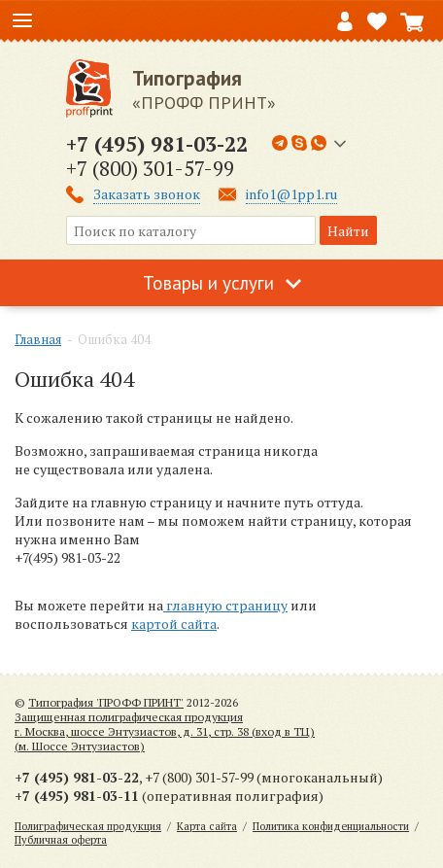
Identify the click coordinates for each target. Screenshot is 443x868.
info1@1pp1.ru (291, 194)
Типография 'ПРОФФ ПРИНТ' (106, 702)
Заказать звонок (147, 194)
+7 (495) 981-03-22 (157, 144)
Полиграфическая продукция (88, 826)
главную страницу (225, 605)
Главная (38, 339)
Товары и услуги (208, 283)
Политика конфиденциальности (331, 826)
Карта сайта (207, 826)
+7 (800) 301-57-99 (150, 168)
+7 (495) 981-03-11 (77, 796)
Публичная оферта (61, 840)
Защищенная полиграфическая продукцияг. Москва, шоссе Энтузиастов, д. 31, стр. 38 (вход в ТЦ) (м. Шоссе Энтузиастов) (165, 731)
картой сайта (174, 624)
